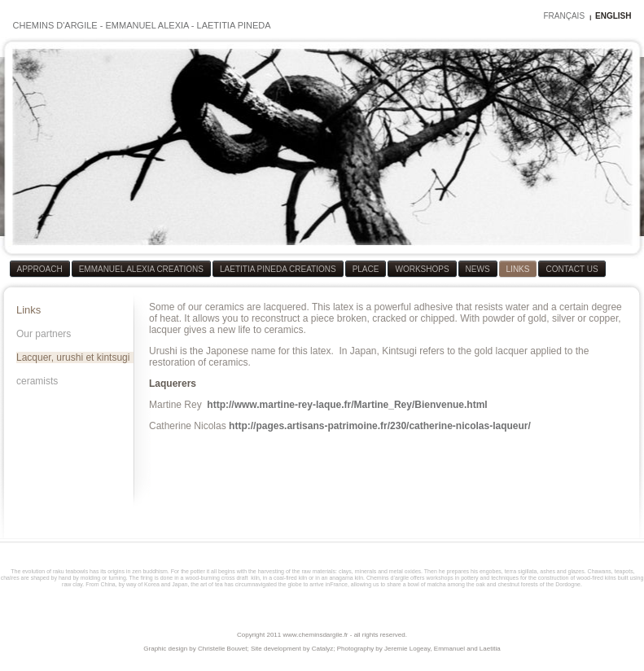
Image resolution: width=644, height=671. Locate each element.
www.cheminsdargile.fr (315, 635)
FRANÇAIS (564, 16)
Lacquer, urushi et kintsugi (73, 357)
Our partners (44, 334)
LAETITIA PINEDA (234, 25)
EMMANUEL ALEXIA (147, 25)
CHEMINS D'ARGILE (55, 25)
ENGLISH (613, 16)
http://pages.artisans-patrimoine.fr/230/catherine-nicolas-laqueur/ (380, 426)
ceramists (37, 381)
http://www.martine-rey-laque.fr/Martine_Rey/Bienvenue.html (347, 405)
